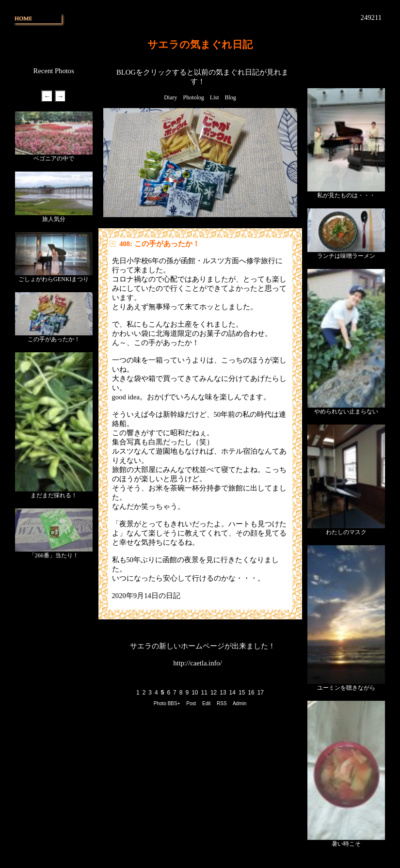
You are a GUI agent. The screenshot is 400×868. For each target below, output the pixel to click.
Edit (206, 703)
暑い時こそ (346, 844)
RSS (222, 703)
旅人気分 (54, 219)
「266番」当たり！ (54, 555)
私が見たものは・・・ (346, 195)
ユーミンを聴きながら (346, 688)
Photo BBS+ (167, 703)
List (215, 97)
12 (214, 693)
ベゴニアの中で (54, 158)
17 (261, 693)
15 (242, 693)
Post (191, 703)
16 (251, 693)
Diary (170, 97)
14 (232, 693)
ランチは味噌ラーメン (346, 256)
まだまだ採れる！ (54, 495)
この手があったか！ (54, 339)
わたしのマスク (346, 532)
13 (223, 693)
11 (204, 693)
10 (195, 693)
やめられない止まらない (346, 411)
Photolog (193, 97)
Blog (231, 97)
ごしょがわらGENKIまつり (54, 279)
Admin (240, 703)
